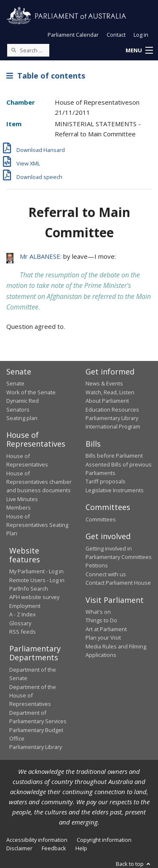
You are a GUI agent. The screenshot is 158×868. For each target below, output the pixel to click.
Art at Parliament (106, 629)
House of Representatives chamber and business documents (39, 482)
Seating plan (22, 418)
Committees (101, 519)
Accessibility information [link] (37, 840)
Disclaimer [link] (19, 848)
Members (19, 507)
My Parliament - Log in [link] (36, 571)
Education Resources (112, 410)
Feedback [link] (54, 848)
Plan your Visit (103, 637)
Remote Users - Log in (37, 580)
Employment (25, 606)
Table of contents (46, 76)
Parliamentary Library (112, 418)
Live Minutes (22, 499)
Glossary (20, 623)
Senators (18, 410)
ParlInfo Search (29, 589)
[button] (139, 51)
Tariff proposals (106, 481)
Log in (141, 35)
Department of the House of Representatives (33, 696)
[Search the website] (28, 50)
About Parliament (107, 401)
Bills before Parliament (114, 456)
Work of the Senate (31, 392)
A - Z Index (23, 614)
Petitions (97, 565)
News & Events (104, 383)
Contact (116, 35)
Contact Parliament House (118, 583)
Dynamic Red (23, 401)
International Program (113, 426)
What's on (98, 612)
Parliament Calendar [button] (73, 35)
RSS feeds (23, 632)
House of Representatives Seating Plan (37, 525)
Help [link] (81, 848)
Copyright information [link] (104, 840)
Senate (15, 383)
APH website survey (34, 597)
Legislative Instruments (115, 490)
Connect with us (106, 574)
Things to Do (101, 620)
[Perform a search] (13, 50)
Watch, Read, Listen (110, 392)
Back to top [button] (134, 864)
